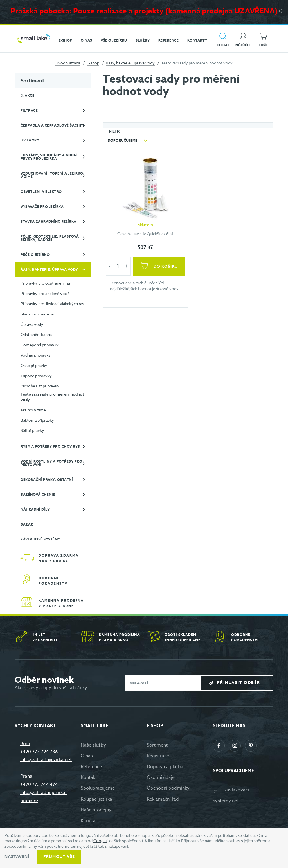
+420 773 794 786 (39, 752)
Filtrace (29, 110)
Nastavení (17, 857)
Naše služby (93, 745)
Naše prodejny (96, 810)
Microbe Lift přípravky (40, 386)
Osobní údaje (161, 777)
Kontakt (89, 777)
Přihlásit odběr (241, 683)
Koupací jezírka (96, 799)
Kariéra (88, 821)
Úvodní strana (68, 63)
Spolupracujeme (98, 788)
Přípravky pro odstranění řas (46, 283)
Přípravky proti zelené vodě (45, 293)
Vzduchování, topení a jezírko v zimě (52, 175)
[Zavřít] (280, 12)
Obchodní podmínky (168, 788)
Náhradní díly (35, 509)
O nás (87, 756)
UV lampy (30, 140)
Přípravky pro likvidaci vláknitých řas (52, 304)
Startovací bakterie (37, 314)
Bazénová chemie (38, 494)
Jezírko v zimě (33, 410)
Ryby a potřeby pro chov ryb (50, 446)
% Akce (27, 95)
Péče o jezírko (35, 255)
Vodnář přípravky (36, 355)
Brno (25, 744)
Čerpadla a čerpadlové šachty (52, 125)
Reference (91, 767)
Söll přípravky (32, 430)
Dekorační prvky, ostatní (47, 480)
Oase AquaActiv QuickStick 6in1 (146, 234)
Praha (26, 776)
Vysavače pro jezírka (42, 207)
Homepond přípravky (40, 345)
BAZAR (27, 524)
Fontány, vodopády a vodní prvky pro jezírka (49, 157)
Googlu (100, 841)
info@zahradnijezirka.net (46, 760)
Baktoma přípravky (37, 420)
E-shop (93, 63)
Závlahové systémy (40, 539)
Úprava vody (32, 324)
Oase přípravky (34, 365)
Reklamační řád (163, 799)
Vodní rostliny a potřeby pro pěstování (51, 463)
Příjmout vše (59, 857)
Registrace (158, 756)
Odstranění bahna (36, 334)
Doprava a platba (165, 767)
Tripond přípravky (36, 376)
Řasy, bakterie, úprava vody (130, 63)
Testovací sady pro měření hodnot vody (52, 397)
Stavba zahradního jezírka (49, 221)
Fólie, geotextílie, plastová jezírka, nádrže (50, 238)
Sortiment (32, 81)
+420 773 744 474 (39, 784)
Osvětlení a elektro (41, 192)
